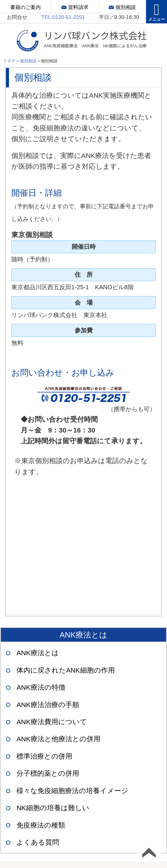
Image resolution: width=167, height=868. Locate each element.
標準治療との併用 (44, 756)
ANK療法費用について (52, 722)
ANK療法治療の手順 (48, 705)
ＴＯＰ (9, 61)
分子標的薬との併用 (48, 773)
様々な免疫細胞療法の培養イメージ (72, 791)
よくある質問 (38, 842)
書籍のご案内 (25, 7)
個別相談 (126, 7)
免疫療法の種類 (41, 825)
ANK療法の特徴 (41, 687)
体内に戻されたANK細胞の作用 (66, 670)
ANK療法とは (38, 653)
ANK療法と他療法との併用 (58, 739)
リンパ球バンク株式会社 (95, 39)
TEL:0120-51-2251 (63, 17)
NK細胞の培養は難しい (53, 808)
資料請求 (78, 7)
